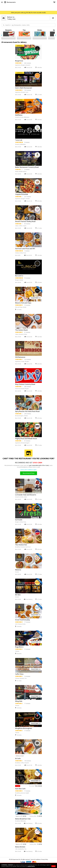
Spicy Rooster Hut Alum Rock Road (27, 411)
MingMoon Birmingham (24, 728)
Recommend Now (29, 473)
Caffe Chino (19, 674)
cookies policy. (31, 866)
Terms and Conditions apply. (28, 470)
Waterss (18, 570)
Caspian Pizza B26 (22, 194)
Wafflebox (19, 115)
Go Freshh (19, 520)
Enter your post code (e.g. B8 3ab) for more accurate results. (29, 13)
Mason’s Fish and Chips (23, 303)
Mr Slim (18, 595)
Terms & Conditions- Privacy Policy (39, 859)
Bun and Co (19, 276)
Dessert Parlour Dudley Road (25, 221)
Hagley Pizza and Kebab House (26, 439)
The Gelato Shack (21, 330)
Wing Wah (19, 701)
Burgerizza (19, 61)
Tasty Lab (19, 140)
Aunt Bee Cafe (20, 789)
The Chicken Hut (21, 545)
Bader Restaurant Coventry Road (27, 167)
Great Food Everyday (23, 620)
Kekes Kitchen (20, 847)
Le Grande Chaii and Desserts (26, 495)
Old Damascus (20, 357)
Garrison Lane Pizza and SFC (25, 249)
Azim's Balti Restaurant (24, 88)
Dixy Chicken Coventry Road (25, 384)
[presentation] (2, 35)
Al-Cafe (18, 758)
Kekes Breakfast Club (23, 819)
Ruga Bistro (19, 647)
